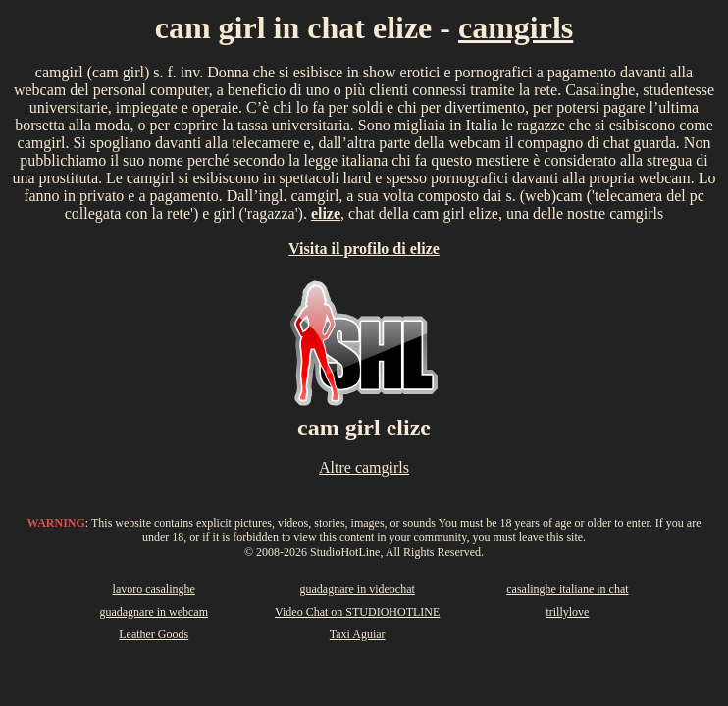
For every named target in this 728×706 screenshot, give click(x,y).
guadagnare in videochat (358, 589)
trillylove (567, 612)
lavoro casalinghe (154, 589)
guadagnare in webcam (154, 612)
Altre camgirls (364, 467)
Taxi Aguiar (358, 634)
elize (326, 213)
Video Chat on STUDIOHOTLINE (357, 612)
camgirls (516, 27)
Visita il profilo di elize (364, 249)
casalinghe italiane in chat (567, 589)
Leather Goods (154, 634)
